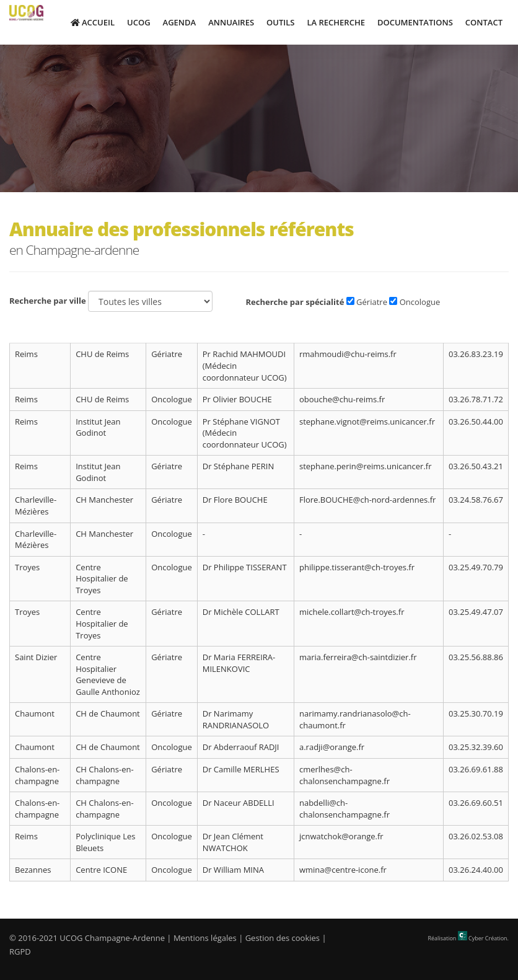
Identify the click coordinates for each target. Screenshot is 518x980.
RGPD (20, 951)
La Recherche (336, 22)
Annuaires (231, 22)
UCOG (139, 22)
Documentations (415, 22)
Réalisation (468, 938)
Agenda (180, 22)
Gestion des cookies (283, 938)
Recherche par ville (48, 301)
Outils (280, 22)
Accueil (93, 22)
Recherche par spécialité (295, 302)
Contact (484, 22)
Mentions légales (205, 938)
